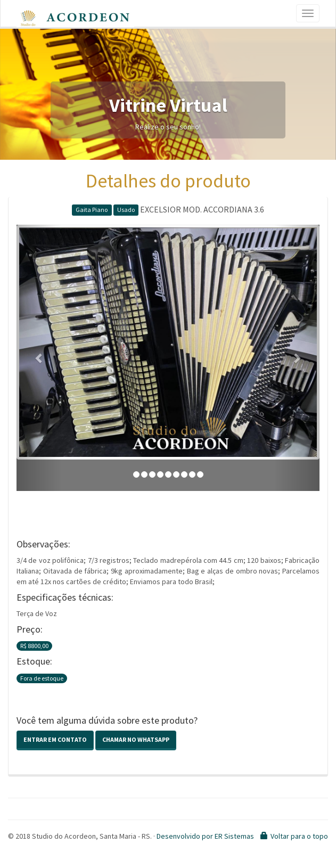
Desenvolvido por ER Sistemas (205, 836)
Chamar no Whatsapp (136, 739)
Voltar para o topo (299, 836)
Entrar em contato (55, 739)
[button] (39, 358)
